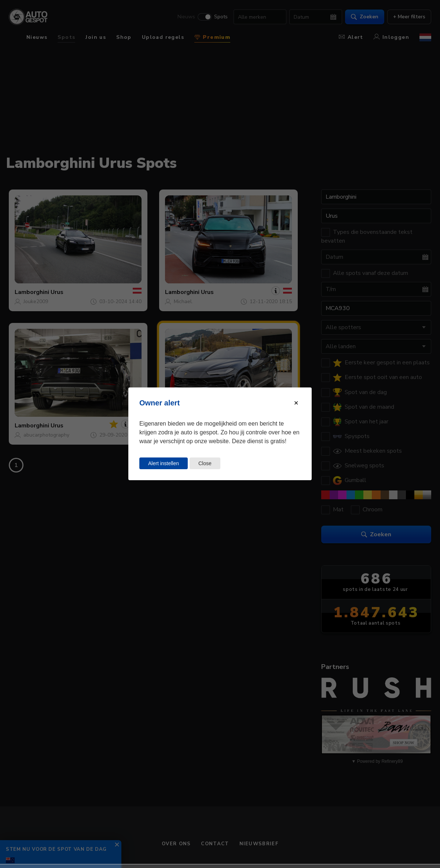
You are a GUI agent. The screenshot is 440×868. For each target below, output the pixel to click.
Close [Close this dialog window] (205, 463)
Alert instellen (164, 463)
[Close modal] (296, 403)
